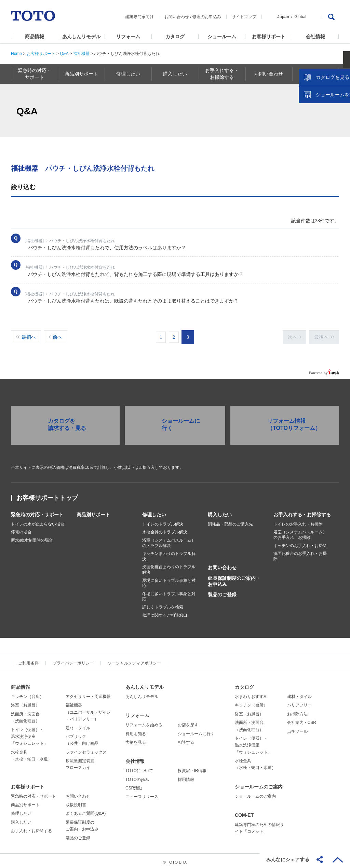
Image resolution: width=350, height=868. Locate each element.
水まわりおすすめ (251, 694)
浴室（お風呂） (25, 703)
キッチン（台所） (27, 694)
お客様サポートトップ (47, 495)
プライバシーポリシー (73, 661)
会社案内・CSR (302, 720)
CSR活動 (134, 785)
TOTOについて (139, 768)
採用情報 (186, 777)
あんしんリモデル (81, 37)
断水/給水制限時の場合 (32, 537)
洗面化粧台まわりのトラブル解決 (169, 567)
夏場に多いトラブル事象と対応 (169, 580)
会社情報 (315, 37)
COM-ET (244, 812)
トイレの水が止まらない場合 (38, 521)
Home (16, 54)
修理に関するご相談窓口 (165, 613)
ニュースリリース (142, 794)
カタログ (175, 37)
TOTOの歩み (137, 777)
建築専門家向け (139, 17)
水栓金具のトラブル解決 (165, 530)
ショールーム (222, 37)
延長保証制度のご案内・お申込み (234, 578)
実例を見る (136, 740)
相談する (186, 740)
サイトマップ (244, 17)
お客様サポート (269, 37)
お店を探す (188, 723)
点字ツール (297, 729)
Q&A (64, 54)
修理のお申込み (207, 17)
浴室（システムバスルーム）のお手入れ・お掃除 (300, 532)
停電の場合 (21, 530)
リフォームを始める (144, 723)
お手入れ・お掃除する (31, 828)
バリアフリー (299, 703)
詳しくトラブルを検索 (163, 604)
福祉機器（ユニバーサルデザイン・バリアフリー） (88, 710)
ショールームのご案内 (259, 784)
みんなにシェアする (288, 859)
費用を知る (136, 731)
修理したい (154, 512)
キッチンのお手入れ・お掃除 (300, 543)
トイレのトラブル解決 (163, 521)
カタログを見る (322, 128)
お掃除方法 (297, 711)
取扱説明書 (76, 802)
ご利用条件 (28, 661)
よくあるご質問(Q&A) (86, 811)
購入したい (220, 512)
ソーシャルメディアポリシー (134, 661)
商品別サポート (93, 512)
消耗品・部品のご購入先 (230, 521)
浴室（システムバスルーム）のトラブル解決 (169, 540)
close (341, 111)
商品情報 (35, 37)
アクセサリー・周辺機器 (88, 694)
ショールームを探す (327, 146)
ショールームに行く (196, 731)
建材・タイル (78, 725)
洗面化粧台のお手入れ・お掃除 (300, 554)
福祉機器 (81, 54)
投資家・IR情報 (192, 768)
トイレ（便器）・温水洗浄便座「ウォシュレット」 (29, 734)
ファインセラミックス (86, 750)
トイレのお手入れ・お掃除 (298, 521)
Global (300, 17)
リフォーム (128, 37)
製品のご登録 (222, 592)
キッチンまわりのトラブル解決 (169, 554)
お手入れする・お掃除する (302, 512)
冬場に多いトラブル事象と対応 (169, 594)
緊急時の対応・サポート (37, 512)
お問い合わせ (177, 17)
